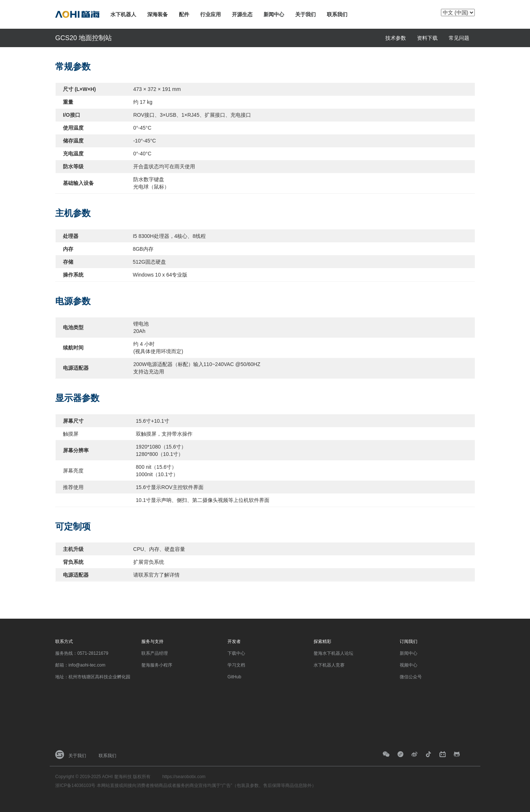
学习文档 (236, 665)
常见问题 (459, 38)
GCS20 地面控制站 (84, 38)
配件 (184, 14)
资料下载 (427, 38)
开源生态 (242, 14)
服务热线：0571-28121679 (82, 653)
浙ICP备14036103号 (75, 785)
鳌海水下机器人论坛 (333, 653)
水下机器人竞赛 (329, 665)
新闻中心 (274, 14)
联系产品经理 (155, 653)
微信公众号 (411, 677)
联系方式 (64, 641)
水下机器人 (123, 14)
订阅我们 (409, 641)
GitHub (234, 677)
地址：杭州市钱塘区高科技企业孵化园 (93, 677)
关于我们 (305, 14)
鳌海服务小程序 (157, 665)
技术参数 (396, 38)
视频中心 (409, 665)
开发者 (234, 641)
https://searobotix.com (184, 777)
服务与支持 (152, 641)
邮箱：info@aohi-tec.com (80, 665)
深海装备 (158, 14)
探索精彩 (322, 641)
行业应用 (211, 14)
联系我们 (337, 14)
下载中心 (236, 653)
